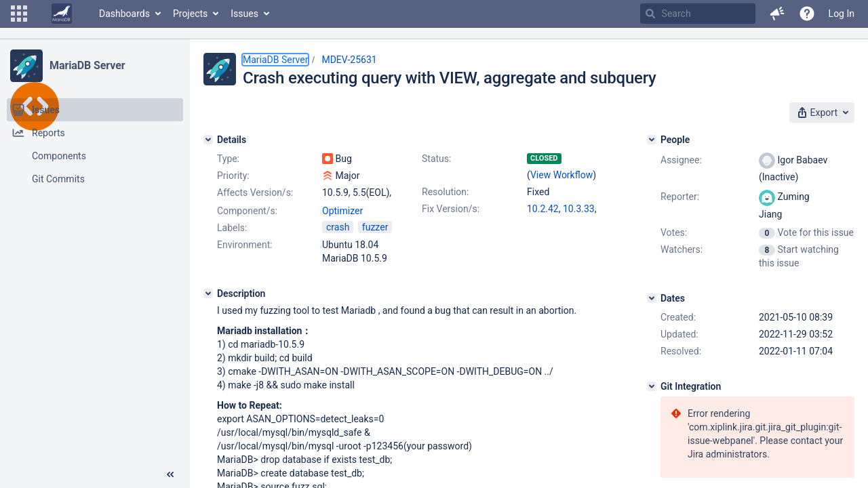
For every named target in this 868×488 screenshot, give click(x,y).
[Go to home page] (62, 14)
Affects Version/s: (255, 192)
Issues (244, 14)
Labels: (232, 228)
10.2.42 (543, 209)
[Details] (208, 140)
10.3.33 (579, 209)
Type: (228, 159)
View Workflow (561, 175)
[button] (19, 14)
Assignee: (681, 160)
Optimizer (342, 211)
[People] (652, 140)
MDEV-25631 (349, 60)
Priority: (233, 176)
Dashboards (124, 14)
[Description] (208, 293)
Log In (842, 14)
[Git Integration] (652, 386)
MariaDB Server (87, 65)
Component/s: (247, 211)
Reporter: (680, 197)
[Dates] (652, 298)
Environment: (245, 245)
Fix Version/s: (451, 209)
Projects (190, 14)
